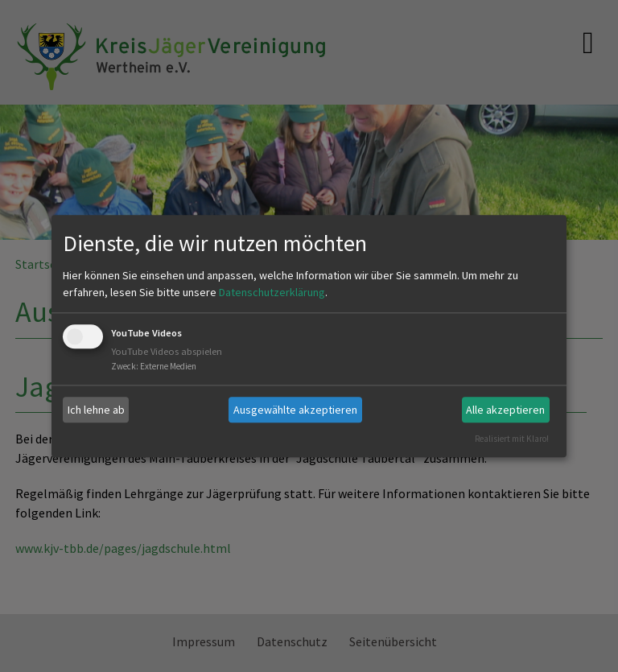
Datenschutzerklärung (272, 293)
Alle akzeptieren (505, 410)
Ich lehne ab (96, 410)
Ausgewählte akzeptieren (295, 410)
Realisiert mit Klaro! (512, 439)
